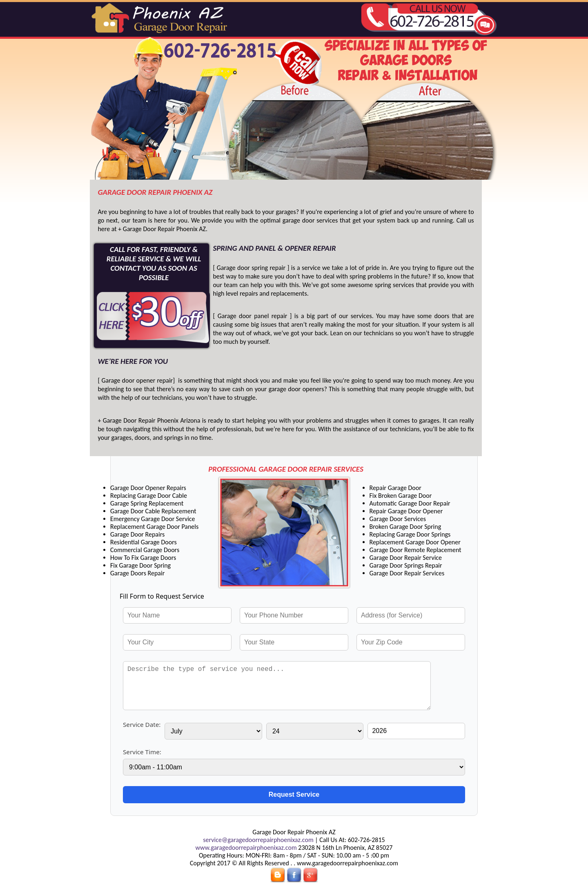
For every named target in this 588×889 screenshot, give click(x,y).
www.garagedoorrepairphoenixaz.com (246, 848)
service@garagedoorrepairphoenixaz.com (258, 840)
